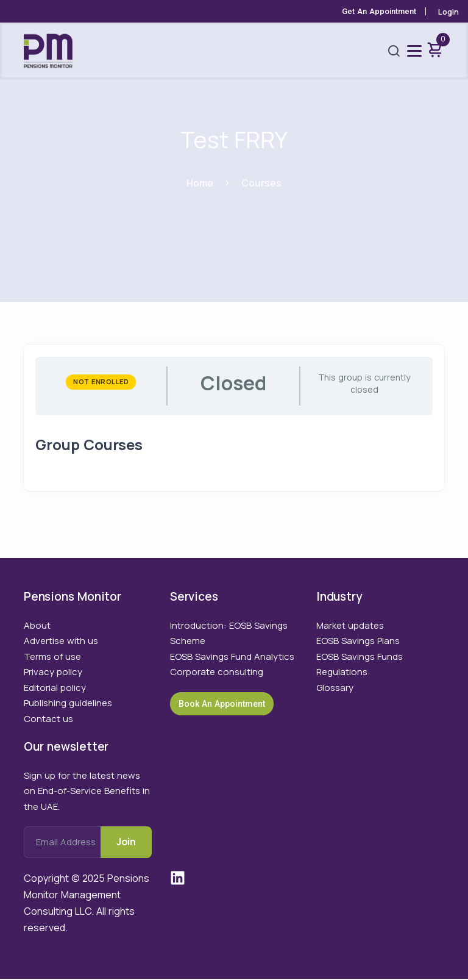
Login (448, 12)
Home (200, 183)
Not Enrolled (101, 382)
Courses (262, 183)
